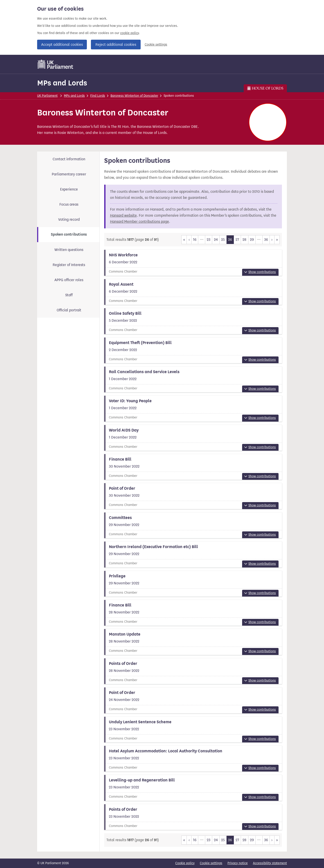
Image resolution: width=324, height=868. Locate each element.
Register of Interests (69, 265)
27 (237, 240)
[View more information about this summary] (193, 263)
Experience (69, 189)
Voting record (69, 219)
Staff (69, 295)
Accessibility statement (270, 863)
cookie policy (129, 33)
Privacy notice (238, 863)
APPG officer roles (69, 280)
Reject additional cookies (116, 45)
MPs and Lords (62, 83)
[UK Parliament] (55, 64)
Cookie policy (185, 863)
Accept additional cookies (62, 45)
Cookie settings (156, 45)
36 (266, 240)
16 (195, 240)
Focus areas (69, 204)
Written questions (69, 250)
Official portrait (69, 310)
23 (209, 240)
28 (244, 240)
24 (216, 240)
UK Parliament (47, 96)
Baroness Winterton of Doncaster (134, 96)
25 (223, 240)
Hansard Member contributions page (139, 222)
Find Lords (98, 96)
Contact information (69, 159)
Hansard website (123, 215)
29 (252, 240)
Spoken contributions (69, 234)
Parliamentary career (69, 174)
